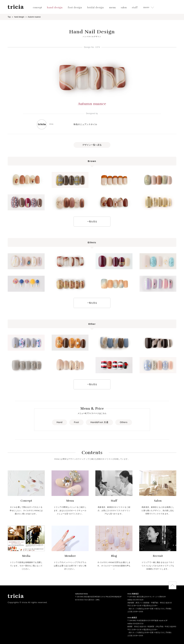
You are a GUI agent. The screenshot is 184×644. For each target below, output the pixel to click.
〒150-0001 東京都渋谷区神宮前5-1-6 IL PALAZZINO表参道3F (98, 597)
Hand (59, 422)
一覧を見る (92, 222)
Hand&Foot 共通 (99, 422)
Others (124, 422)
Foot (76, 422)
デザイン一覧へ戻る (92, 145)
